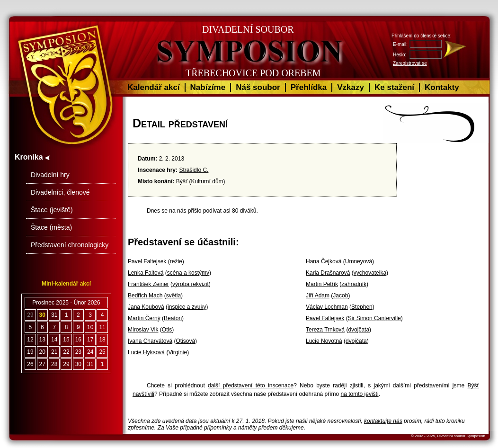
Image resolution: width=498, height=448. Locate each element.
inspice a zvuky (187, 307)
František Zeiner (148, 284)
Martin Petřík (322, 284)
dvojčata (359, 330)
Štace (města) (51, 227)
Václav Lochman (327, 307)
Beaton (173, 318)
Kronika (32, 157)
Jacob (340, 296)
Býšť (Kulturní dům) (201, 181)
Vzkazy (351, 87)
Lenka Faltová (146, 273)
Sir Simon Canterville (374, 318)
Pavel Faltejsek (147, 261)
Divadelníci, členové (60, 192)
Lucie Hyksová (146, 352)
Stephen (362, 307)
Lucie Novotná (324, 341)
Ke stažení (394, 87)
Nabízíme (208, 87)
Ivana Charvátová (150, 341)
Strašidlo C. (194, 170)
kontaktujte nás (383, 421)
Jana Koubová (146, 307)
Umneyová (359, 261)
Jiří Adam (318, 296)
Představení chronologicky (70, 245)
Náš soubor (258, 87)
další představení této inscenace (251, 385)
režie (176, 261)
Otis (167, 330)
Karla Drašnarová (328, 273)
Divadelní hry (50, 175)
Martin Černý (144, 318)
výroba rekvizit (191, 284)
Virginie (178, 352)
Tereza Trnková (325, 330)
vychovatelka (370, 273)
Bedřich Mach (145, 296)
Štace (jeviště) (52, 210)
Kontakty (442, 87)
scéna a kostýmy (188, 273)
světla (173, 296)
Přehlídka (309, 87)
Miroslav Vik (143, 330)
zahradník (354, 284)
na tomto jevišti (360, 394)
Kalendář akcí (154, 87)
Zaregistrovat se (410, 63)
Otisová (185, 341)
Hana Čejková (324, 261)
